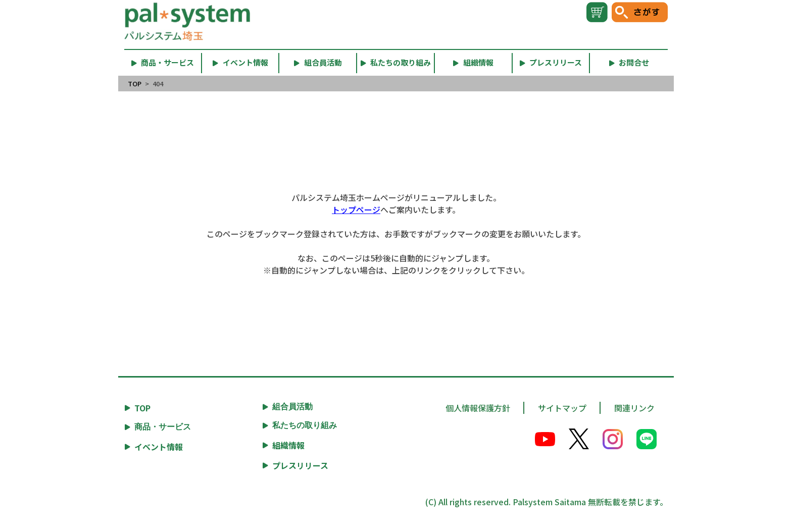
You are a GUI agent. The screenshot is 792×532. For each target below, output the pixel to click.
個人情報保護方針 (478, 408)
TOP (135, 84)
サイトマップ (562, 408)
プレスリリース (300, 465)
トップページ (356, 209)
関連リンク (634, 408)
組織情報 (288, 445)
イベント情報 (159, 447)
